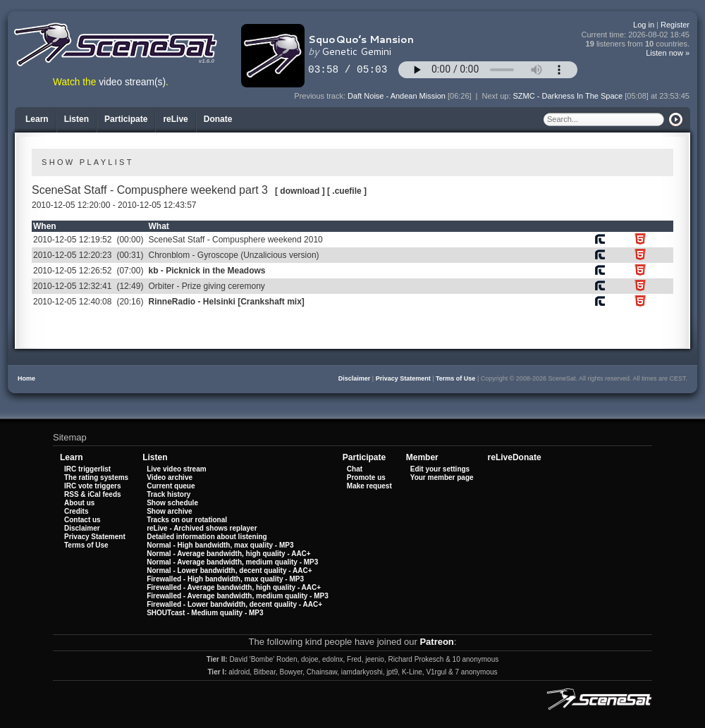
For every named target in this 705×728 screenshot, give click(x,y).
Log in (644, 25)
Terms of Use (455, 378)
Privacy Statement (403, 378)
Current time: (636, 35)
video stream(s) (132, 82)
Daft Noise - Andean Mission (397, 96)
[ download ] (300, 191)
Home (26, 378)
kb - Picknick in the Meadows (207, 271)
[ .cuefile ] (347, 191)
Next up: (497, 96)
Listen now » (668, 53)
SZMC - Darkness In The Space (568, 96)
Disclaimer (355, 378)
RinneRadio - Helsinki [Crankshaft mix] (226, 302)
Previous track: (321, 96)
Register (675, 25)
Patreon (436, 642)
